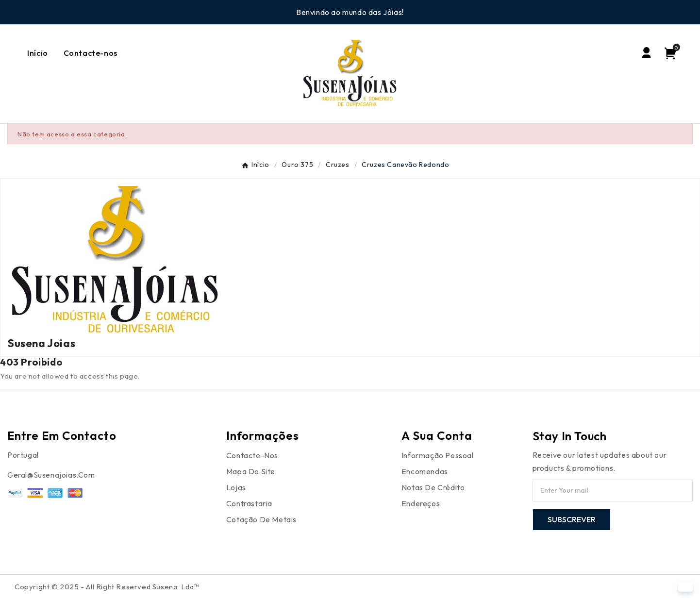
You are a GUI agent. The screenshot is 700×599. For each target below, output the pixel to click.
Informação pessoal (438, 455)
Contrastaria (249, 503)
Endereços (421, 503)
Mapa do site (251, 471)
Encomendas (425, 471)
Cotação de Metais (261, 519)
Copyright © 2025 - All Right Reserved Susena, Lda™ (107, 587)
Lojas (236, 487)
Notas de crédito (433, 487)
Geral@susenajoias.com (51, 475)
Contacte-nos (252, 455)
